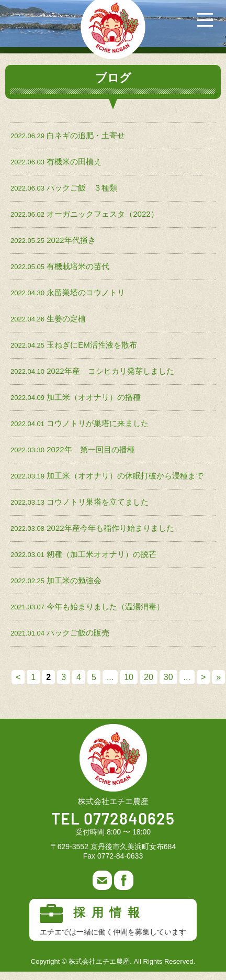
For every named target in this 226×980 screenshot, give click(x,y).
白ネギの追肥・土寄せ (86, 135)
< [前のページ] (18, 677)
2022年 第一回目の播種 (91, 449)
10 (129, 677)
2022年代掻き (71, 240)
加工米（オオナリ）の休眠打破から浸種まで (125, 476)
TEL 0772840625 (113, 820)
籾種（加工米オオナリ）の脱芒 (101, 554)
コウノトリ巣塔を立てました (98, 502)
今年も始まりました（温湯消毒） (105, 606)
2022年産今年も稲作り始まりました (110, 528)
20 (149, 677)
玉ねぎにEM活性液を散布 (92, 345)
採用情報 (113, 920)
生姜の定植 (66, 319)
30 (168, 677)
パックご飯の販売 (78, 633)
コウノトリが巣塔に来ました (98, 423)
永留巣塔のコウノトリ (86, 292)
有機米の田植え (74, 162)
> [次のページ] (203, 677)
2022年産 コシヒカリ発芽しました (110, 371)
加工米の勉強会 (74, 580)
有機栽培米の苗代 (78, 266)
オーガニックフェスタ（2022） (102, 214)
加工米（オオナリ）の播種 (94, 397)
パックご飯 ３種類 (82, 188)
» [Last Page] (218, 677)
